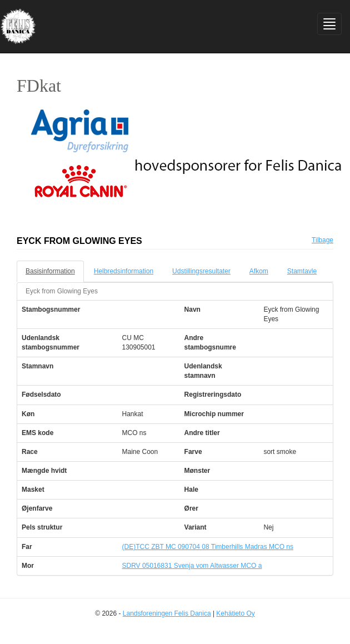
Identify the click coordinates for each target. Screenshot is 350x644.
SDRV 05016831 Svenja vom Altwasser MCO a (192, 566)
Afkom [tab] (259, 271)
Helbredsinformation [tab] (124, 271)
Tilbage (322, 240)
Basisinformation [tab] (50, 271)
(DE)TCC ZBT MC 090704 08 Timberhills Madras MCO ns (207, 547)
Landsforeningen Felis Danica (167, 613)
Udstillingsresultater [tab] (201, 271)
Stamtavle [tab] (302, 271)
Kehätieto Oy (235, 613)
